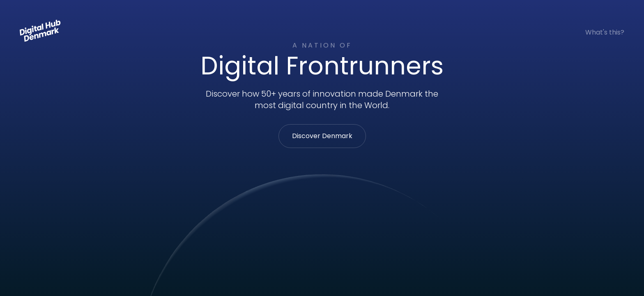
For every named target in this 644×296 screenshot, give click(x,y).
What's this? (605, 32)
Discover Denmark (322, 136)
